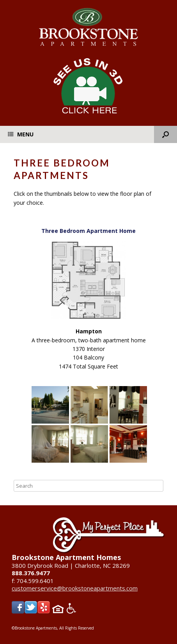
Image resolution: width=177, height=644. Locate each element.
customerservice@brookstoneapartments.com (75, 588)
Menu (21, 134)
